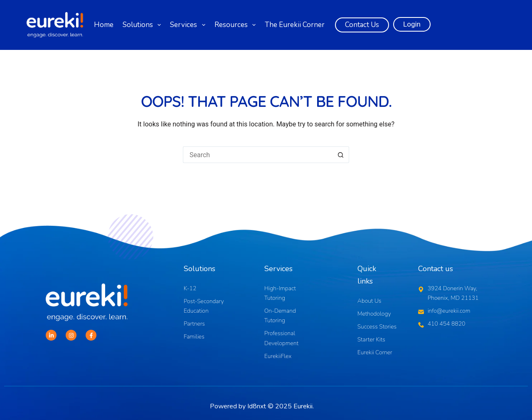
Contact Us (362, 25)
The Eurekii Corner (295, 25)
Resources (236, 25)
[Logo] (55, 25)
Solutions (143, 25)
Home (104, 25)
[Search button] (341, 155)
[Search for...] (258, 155)
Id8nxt (257, 406)
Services (189, 25)
